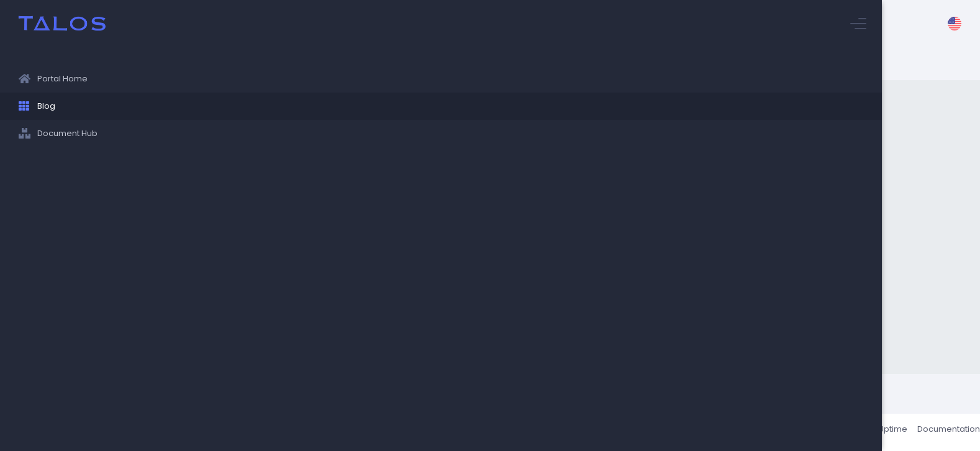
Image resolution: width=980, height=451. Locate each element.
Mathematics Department (370, 304)
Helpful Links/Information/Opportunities (651, 232)
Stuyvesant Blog (448, 63)
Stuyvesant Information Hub (347, 63)
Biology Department (635, 208)
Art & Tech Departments (447, 327)
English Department (725, 208)
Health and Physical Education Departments (515, 304)
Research (536, 280)
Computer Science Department (761, 304)
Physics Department (651, 304)
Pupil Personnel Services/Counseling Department (412, 280)
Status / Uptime (861, 432)
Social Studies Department (442, 208)
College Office (349, 208)
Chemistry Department (614, 280)
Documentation (933, 432)
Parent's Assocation (545, 208)
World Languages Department (378, 232)
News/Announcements (366, 256)
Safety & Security (354, 327)
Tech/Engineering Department (506, 232)
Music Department (542, 327)
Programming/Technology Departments (614, 256)
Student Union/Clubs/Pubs (475, 256)
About (808, 432)
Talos (218, 432)
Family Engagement (710, 280)
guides (608, 327)
